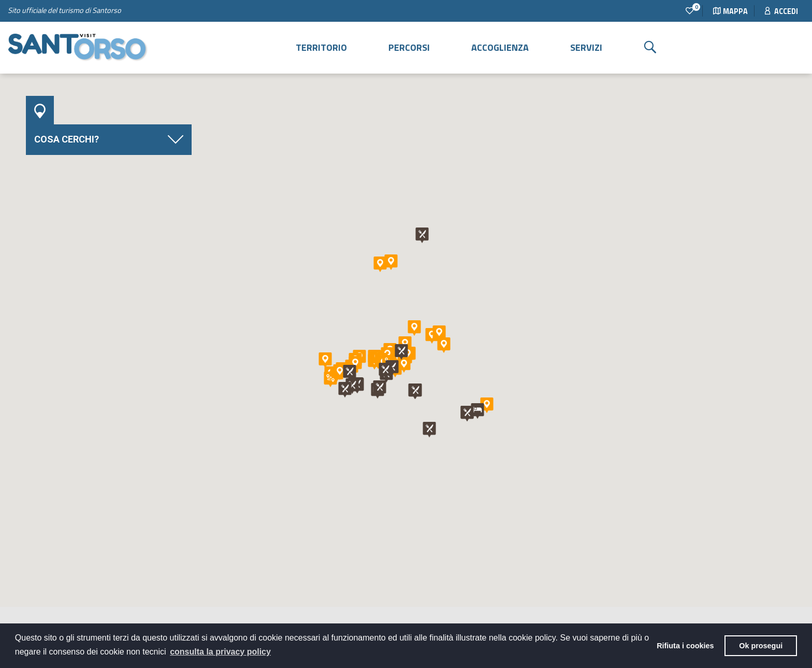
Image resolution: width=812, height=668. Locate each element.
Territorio (321, 47)
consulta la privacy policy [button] (220, 652)
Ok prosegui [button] (761, 646)
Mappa (730, 11)
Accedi (781, 11)
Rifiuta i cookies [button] (685, 646)
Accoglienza (500, 47)
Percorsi (409, 47)
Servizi (586, 47)
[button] (325, 360)
